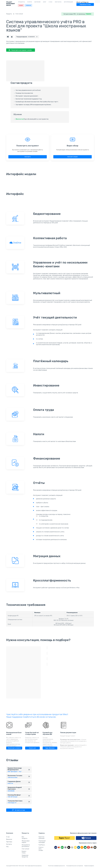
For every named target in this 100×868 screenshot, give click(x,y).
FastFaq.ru (42, 845)
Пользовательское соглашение (75, 866)
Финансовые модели (26, 842)
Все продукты (25, 838)
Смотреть (28, 157)
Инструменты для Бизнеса (26, 846)
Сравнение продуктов (25, 856)
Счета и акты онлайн (41, 849)
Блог (45, 2)
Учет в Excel (20, 14)
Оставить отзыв (18, 810)
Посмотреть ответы (14, 748)
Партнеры (9, 842)
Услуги (30, 2)
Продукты (21, 2)
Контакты (58, 2)
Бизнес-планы (24, 852)
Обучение (37, 2)
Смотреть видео (72, 157)
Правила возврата (89, 866)
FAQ (7, 847)
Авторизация (68, 2)
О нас (51, 2)
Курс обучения (50, 748)
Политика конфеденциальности (57, 866)
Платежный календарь (42, 842)
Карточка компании (41, 838)
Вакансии (9, 839)
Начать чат (32, 748)
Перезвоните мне (85, 4)
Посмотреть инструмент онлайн (20, 50)
